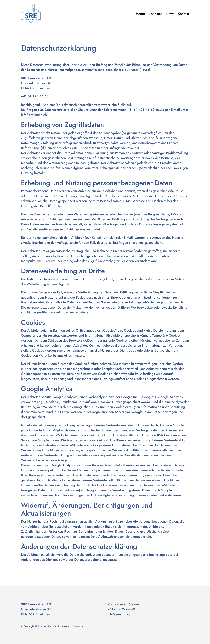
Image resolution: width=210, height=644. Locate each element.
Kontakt (183, 14)
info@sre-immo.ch (34, 115)
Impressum (64, 626)
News (170, 14)
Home (140, 14)
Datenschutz (79, 626)
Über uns (155, 14)
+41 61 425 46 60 (35, 96)
